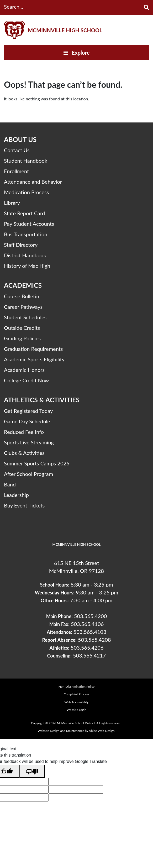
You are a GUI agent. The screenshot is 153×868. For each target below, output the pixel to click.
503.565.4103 (90, 632)
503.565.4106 (87, 624)
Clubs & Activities (24, 453)
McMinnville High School (65, 30)
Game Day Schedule (27, 421)
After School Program (28, 474)
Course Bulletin (22, 296)
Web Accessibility (76, 702)
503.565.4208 (94, 640)
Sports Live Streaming (29, 442)
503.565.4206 (87, 648)
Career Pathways (23, 307)
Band (10, 484)
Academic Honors (24, 370)
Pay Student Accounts (29, 224)
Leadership (16, 495)
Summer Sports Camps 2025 (37, 463)
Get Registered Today (28, 411)
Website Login (76, 710)
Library (12, 203)
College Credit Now (26, 380)
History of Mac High (27, 266)
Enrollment (16, 171)
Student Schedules (25, 317)
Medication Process (26, 192)
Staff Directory (21, 245)
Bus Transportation (26, 234)
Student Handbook (26, 161)
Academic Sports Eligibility (34, 359)
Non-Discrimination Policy (77, 687)
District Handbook (25, 255)
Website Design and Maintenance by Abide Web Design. (77, 731)
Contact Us (17, 150)
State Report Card (24, 213)
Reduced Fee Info (24, 432)
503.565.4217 (89, 655)
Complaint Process (76, 694)
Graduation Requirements (33, 349)
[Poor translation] (32, 771)
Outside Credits (22, 328)
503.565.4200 (90, 616)
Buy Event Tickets (24, 505)
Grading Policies (22, 338)
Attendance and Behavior (33, 182)
